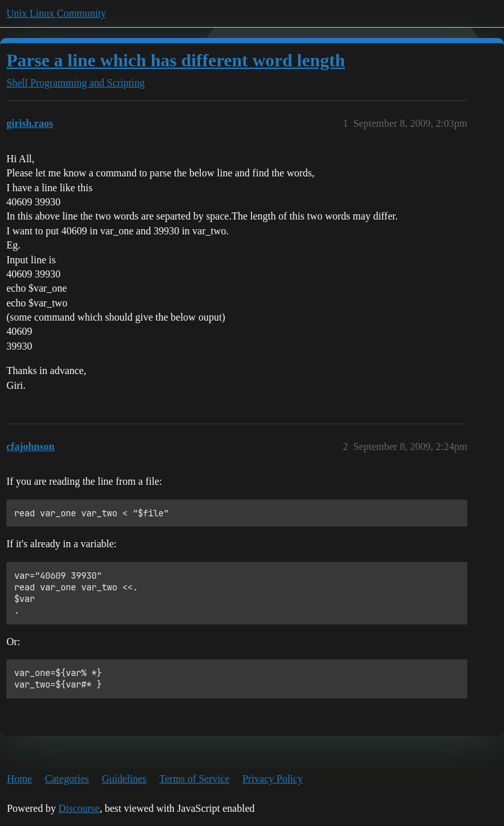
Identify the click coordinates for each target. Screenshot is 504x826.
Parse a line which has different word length (176, 60)
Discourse (79, 808)
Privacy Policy (273, 779)
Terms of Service (195, 779)
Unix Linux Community (56, 13)
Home (20, 779)
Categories (67, 779)
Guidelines (124, 779)
